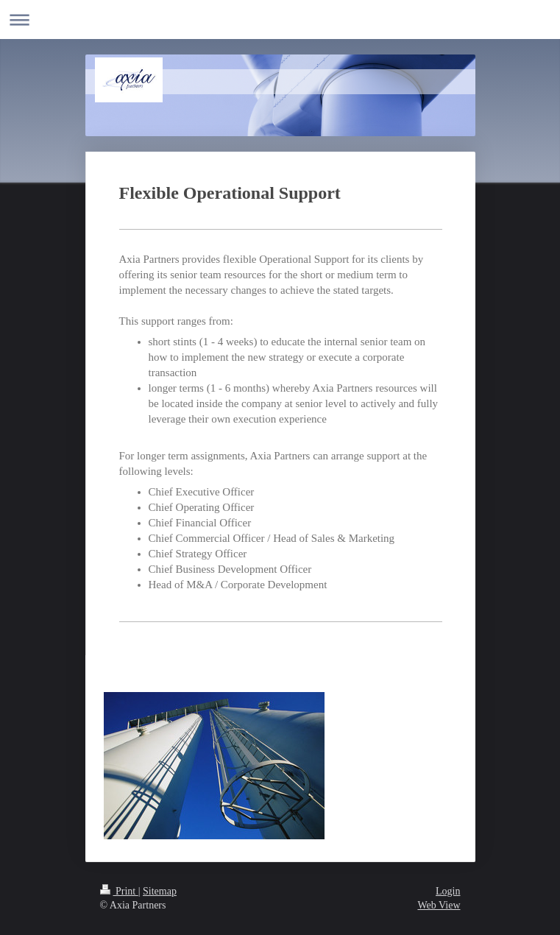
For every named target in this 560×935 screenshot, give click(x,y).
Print (119, 891)
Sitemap (160, 891)
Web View (439, 905)
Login (448, 891)
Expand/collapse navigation (280, 20)
